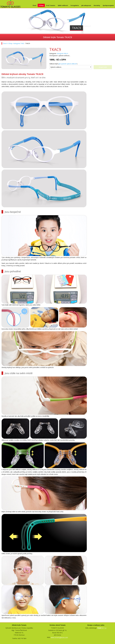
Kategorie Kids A (62, 53)
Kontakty (97, 5)
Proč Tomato (51, 5)
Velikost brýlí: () (63, 64)
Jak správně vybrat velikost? (68, 64)
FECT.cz (102, 628)
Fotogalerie (75, 5)
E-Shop (41, 5)
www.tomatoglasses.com (59, 637)
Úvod (34, 5)
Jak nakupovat (86, 5)
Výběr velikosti (63, 5)
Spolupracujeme (108, 5)
